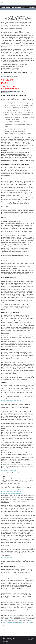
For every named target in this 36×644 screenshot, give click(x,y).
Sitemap (13, 638)
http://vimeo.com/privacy (7, 558)
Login (32, 638)
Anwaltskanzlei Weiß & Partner (26, 623)
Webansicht (31, 640)
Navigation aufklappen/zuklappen (18, 2)
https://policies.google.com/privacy (10, 470)
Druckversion (7, 638)
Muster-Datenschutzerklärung (9, 623)
